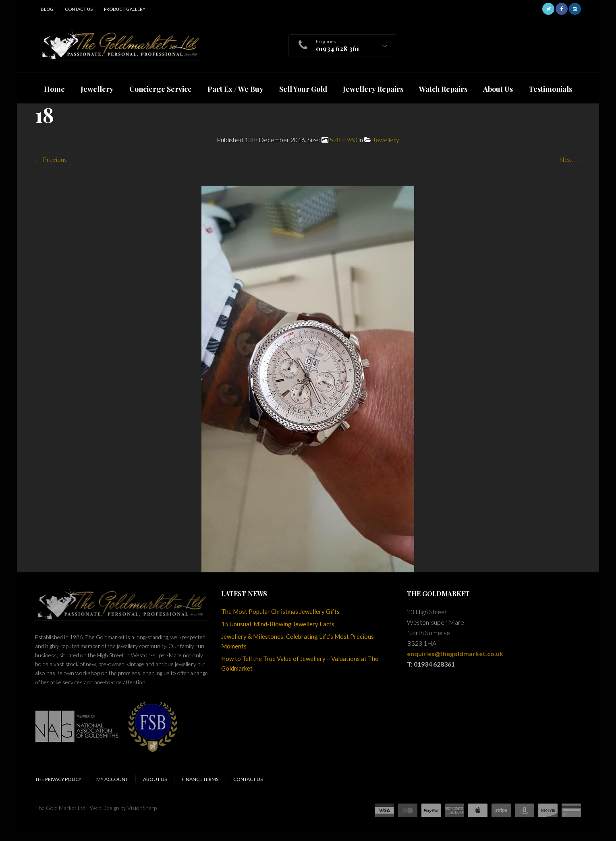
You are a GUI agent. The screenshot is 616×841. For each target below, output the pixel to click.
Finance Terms (200, 779)
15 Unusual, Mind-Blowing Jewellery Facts (278, 624)
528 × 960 (343, 140)
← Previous (51, 159)
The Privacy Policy (58, 779)
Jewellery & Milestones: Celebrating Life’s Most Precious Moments (298, 641)
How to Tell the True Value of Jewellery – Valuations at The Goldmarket (300, 663)
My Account (112, 779)
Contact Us (79, 9)
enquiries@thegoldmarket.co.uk (455, 654)
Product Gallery (125, 9)
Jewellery (386, 140)
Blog (47, 9)
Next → (570, 159)
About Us (155, 779)
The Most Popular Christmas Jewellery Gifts (280, 611)
